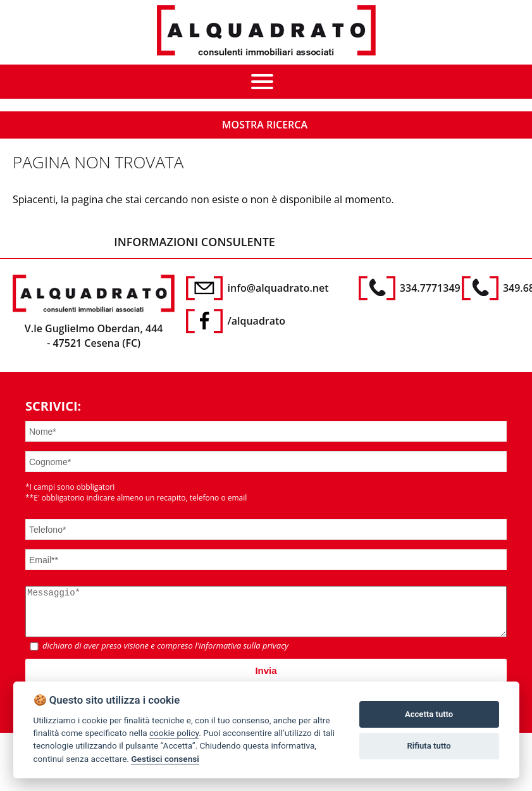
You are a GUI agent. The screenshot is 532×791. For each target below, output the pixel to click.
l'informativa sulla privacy (242, 655)
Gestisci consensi (165, 759)
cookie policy (174, 733)
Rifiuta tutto (429, 746)
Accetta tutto (429, 714)
